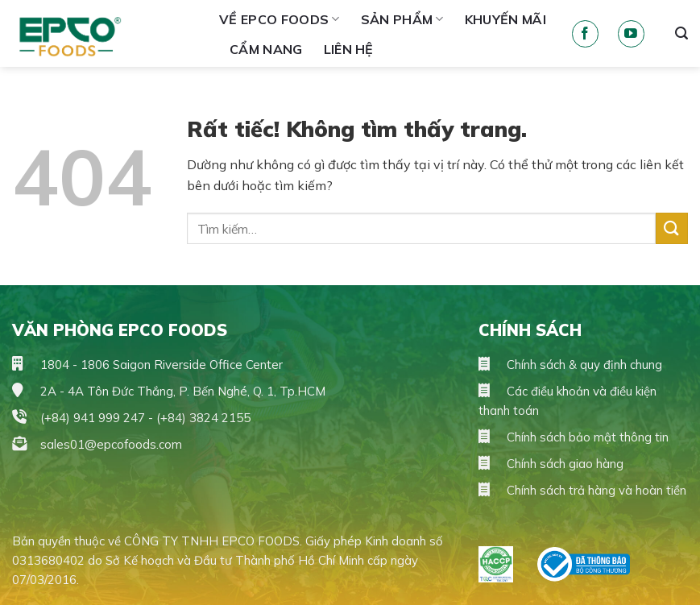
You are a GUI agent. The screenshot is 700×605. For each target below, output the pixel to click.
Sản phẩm (402, 19)
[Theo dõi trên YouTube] (631, 34)
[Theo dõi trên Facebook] (585, 34)
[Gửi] (672, 228)
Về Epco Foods (280, 19)
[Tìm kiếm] (681, 33)
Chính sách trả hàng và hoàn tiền (582, 490)
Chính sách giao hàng (551, 464)
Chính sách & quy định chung (570, 365)
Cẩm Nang (266, 49)
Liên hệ (349, 49)
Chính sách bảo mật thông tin (574, 437)
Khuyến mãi (505, 19)
